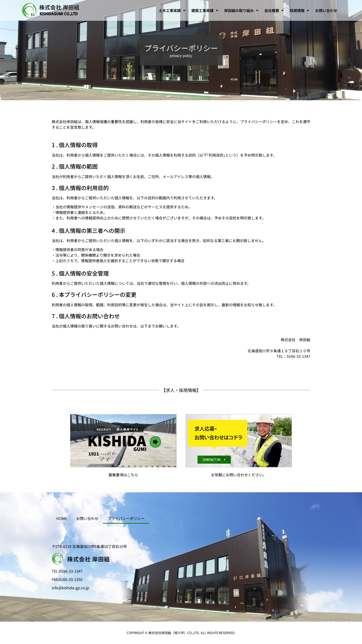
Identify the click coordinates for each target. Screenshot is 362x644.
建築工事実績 (205, 10)
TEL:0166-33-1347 (67, 571)
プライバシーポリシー (126, 518)
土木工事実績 (172, 10)
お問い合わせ (326, 10)
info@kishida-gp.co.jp (70, 588)
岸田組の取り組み (241, 10)
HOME (62, 518)
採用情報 (299, 10)
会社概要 (274, 10)
